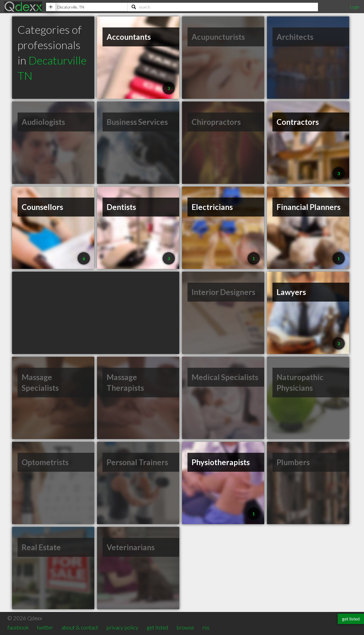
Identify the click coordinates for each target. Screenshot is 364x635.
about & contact (80, 627)
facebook (18, 627)
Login (355, 7)
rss (206, 627)
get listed (157, 627)
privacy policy (122, 627)
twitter (45, 627)
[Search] (223, 7)
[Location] (87, 7)
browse (185, 627)
